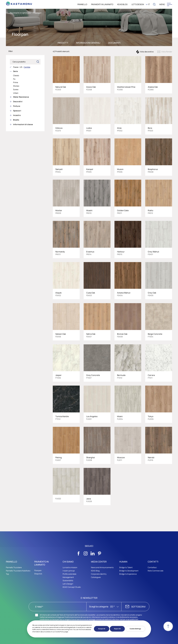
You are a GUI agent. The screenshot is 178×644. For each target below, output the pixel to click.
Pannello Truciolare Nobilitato (18, 571)
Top (7, 574)
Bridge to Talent (126, 567)
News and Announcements (102, 567)
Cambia (27, 67)
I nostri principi (69, 571)
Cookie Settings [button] (135, 629)
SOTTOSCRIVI (138, 607)
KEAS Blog (95, 571)
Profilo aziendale (69, 574)
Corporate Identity (99, 574)
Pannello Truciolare (14, 567)
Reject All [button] (117, 629)
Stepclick (38, 574)
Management (68, 577)
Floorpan (37, 13)
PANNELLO (82, 4)
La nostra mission (70, 567)
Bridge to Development (129, 571)
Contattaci (152, 567)
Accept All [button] (102, 629)
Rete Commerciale (155, 571)
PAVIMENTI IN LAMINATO (102, 4)
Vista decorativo (147, 52)
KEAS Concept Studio (72, 588)
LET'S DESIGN (138, 4)
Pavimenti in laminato (20, 13)
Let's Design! (68, 584)
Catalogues (96, 577)
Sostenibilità (68, 580)
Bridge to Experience (128, 574)
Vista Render (167, 52)
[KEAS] (19, 3)
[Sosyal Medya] (79, 553)
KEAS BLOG (122, 4)
